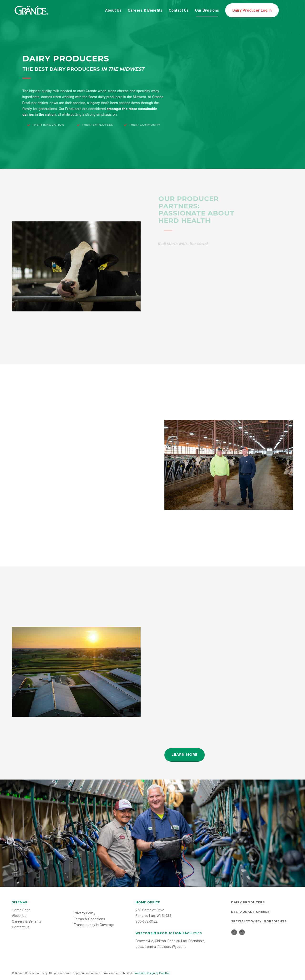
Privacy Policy (85, 913)
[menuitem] (113, 10)
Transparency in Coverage (94, 925)
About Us (19, 916)
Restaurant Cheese (250, 912)
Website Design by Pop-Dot (152, 973)
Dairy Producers (248, 902)
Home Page (21, 910)
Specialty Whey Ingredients (259, 921)
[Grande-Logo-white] (31, 10)
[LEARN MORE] (185, 755)
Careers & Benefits (27, 921)
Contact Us (21, 927)
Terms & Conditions (89, 919)
